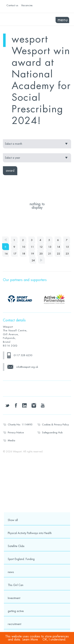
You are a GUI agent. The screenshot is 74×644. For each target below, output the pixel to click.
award (10, 171)
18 (24, 254)
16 (6, 254)
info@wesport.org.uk (27, 367)
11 (32, 247)
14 (58, 247)
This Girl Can (16, 585)
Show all (13, 520)
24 (33, 260)
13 (50, 247)
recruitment (14, 624)
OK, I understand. (54, 640)
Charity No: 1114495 (20, 425)
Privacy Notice (16, 432)
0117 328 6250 (23, 355)
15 (67, 247)
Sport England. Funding (21, 559)
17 (15, 254)
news (11, 572)
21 (50, 254)
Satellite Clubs (16, 546)
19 (32, 254)
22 (58, 254)
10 (24, 247)
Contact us (12, 5)
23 (67, 254)
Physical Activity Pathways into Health (30, 533)
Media (11, 440)
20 (41, 254)
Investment (14, 598)
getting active (16, 611)
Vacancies (27, 5)
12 (41, 247)
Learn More (30, 640)
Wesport (20, 19)
